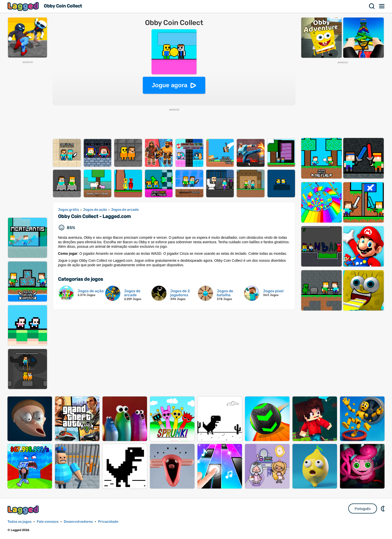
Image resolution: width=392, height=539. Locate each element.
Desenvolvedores (78, 522)
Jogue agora (170, 85)
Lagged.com (24, 510)
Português (363, 509)
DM (383, 508)
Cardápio (382, 6)
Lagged (24, 6)
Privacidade (108, 522)
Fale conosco (48, 522)
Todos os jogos (19, 522)
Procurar (372, 6)
